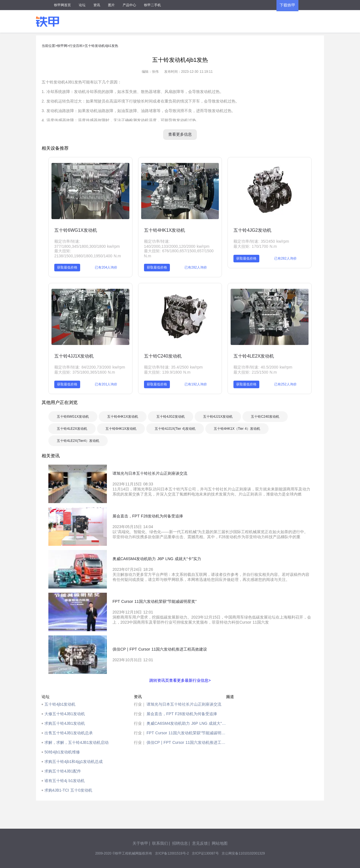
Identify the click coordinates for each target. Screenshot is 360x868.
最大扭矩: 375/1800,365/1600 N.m (85, 372)
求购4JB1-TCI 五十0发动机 (68, 790)
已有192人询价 (196, 384)
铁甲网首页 (62, 5)
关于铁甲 (140, 843)
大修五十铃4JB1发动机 (65, 714)
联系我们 (160, 843)
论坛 (82, 5)
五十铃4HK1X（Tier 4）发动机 (237, 429)
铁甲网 (62, 46)
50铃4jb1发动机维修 (62, 752)
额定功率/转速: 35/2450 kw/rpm (261, 241)
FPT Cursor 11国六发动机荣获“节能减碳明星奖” (186, 733)
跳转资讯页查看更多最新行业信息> (180, 680)
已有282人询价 (196, 267)
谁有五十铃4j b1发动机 (65, 781)
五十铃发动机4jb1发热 (101, 46)
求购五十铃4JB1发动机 (65, 723)
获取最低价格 (67, 267)
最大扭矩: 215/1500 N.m (255, 372)
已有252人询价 (285, 384)
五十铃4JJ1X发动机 (74, 356)
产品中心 (129, 5)
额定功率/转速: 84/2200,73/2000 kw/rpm (90, 367)
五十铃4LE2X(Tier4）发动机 (78, 441)
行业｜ (140, 704)
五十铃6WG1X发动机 (76, 230)
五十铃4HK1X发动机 (165, 230)
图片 (111, 5)
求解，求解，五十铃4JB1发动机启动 (76, 742)
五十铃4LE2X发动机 (254, 356)
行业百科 (76, 46)
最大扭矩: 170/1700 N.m (255, 246)
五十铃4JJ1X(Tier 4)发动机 (175, 429)
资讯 (97, 5)
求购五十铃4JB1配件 (63, 771)
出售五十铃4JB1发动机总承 (69, 733)
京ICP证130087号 (205, 853)
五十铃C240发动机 (163, 356)
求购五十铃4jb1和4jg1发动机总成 (74, 762)
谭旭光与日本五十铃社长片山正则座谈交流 (184, 704)
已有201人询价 (106, 384)
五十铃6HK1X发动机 (121, 429)
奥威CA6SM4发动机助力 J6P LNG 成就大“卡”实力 (186, 723)
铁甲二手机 (152, 5)
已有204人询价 (106, 267)
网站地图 (220, 843)
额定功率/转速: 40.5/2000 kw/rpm (263, 367)
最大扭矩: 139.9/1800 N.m (167, 372)
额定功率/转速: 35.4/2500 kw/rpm (173, 367)
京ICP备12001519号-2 (172, 853)
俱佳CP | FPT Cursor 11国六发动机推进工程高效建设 (186, 742)
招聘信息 (180, 843)
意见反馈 (200, 843)
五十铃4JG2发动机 (252, 230)
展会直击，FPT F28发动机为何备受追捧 (182, 714)
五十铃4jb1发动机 (60, 704)
